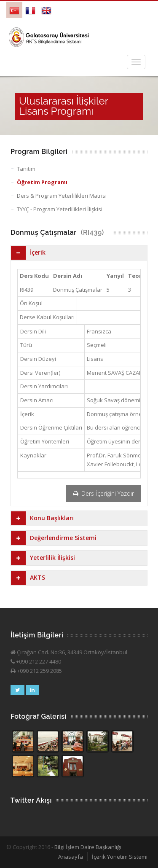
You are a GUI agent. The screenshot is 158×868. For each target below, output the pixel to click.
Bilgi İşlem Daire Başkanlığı (88, 847)
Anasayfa (71, 857)
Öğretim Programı (42, 182)
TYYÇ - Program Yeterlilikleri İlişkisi (60, 209)
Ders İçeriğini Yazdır (103, 493)
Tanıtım (26, 169)
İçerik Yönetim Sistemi (120, 857)
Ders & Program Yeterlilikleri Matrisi (62, 196)
